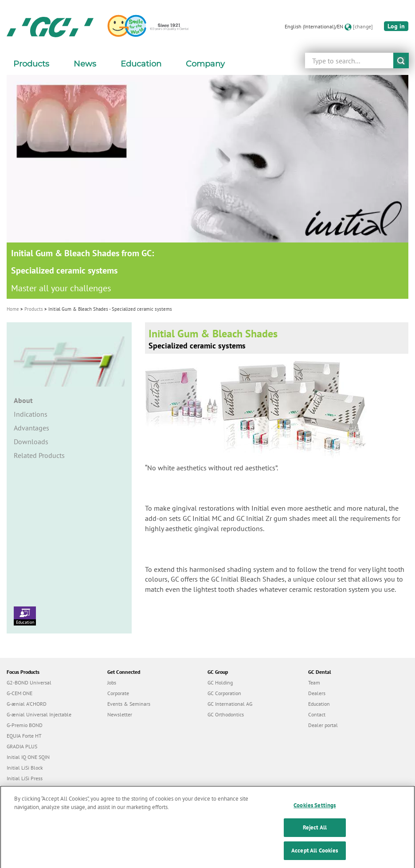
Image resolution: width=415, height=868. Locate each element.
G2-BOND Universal (29, 682)
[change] (363, 26)
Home (13, 309)
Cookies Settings (315, 811)
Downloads (31, 442)
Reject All (315, 834)
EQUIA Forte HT (24, 736)
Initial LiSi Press (25, 778)
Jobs (112, 682)
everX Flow (19, 789)
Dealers (317, 693)
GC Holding (220, 682)
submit (401, 61)
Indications (31, 414)
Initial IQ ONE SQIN (28, 757)
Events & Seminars (129, 704)
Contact (317, 714)
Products (34, 309)
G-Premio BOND (25, 725)
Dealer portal (323, 725)
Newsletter (120, 714)
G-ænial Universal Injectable (39, 714)
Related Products (39, 455)
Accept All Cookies (315, 857)
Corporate (118, 693)
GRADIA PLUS (22, 746)
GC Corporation (224, 693)
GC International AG (230, 704)
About (23, 400)
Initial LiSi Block (25, 768)
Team (314, 682)
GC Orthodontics (226, 714)
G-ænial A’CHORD (27, 704)
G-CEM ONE (20, 693)
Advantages (31, 428)
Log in (396, 26)
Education (25, 616)
